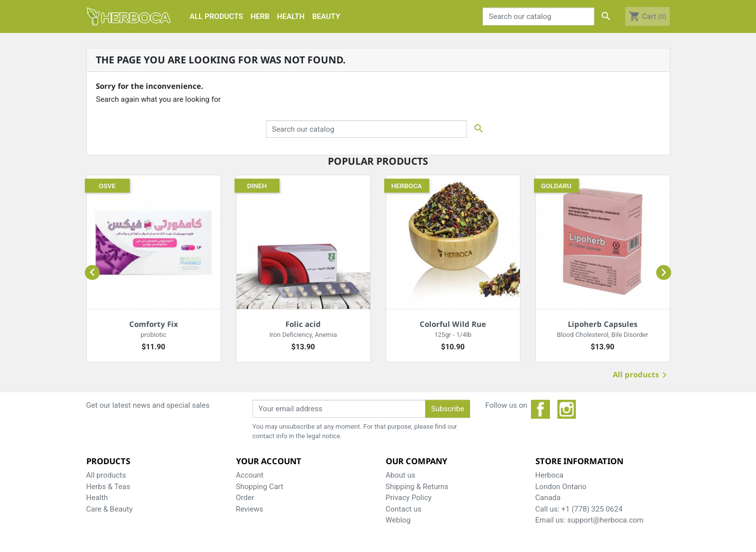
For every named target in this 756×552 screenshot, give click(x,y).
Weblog (398, 520)
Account (250, 475)
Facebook (540, 409)
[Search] (538, 16)
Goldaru (556, 186)
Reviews (250, 509)
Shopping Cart (260, 487)
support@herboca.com (606, 520)
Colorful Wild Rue (453, 324)
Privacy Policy (409, 498)
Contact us (404, 509)
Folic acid (303, 324)
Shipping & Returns (417, 487)
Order (245, 498)
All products (641, 376)
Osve (107, 186)
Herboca (406, 186)
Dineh (257, 186)
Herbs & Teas (108, 487)
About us (401, 475)
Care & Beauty (110, 509)
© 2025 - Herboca (378, 539)
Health (97, 498)
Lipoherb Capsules (603, 324)
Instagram (567, 409)
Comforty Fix (154, 324)
